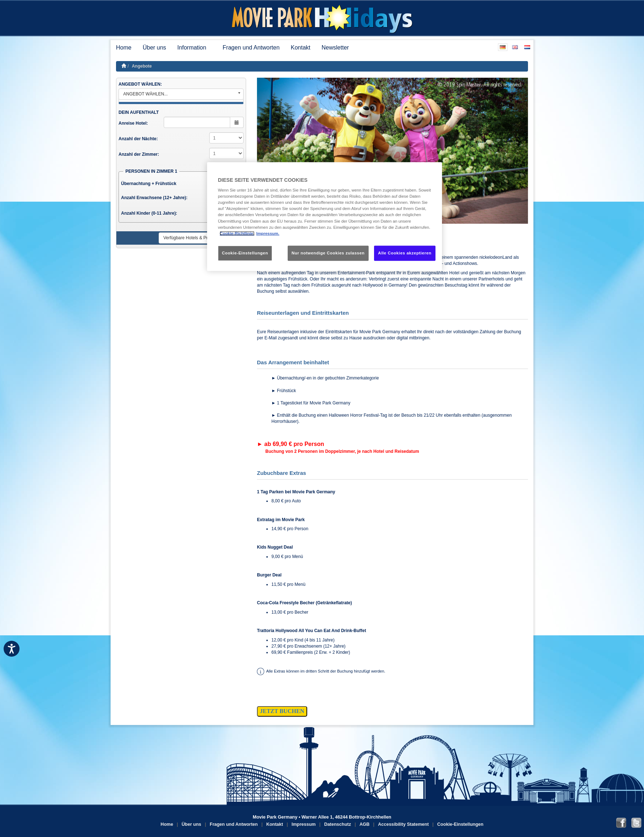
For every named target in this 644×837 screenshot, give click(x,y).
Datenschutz (338, 824)
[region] (325, 216)
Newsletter (335, 48)
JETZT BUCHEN (282, 711)
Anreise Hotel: (133, 123)
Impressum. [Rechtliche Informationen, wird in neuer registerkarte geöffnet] (268, 233)
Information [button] (194, 48)
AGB (365, 824)
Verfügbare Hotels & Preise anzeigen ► (202, 238)
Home (124, 48)
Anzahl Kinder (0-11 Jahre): (149, 213)
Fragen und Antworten (251, 48)
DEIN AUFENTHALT (139, 112)
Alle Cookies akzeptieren (405, 253)
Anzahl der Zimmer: (139, 154)
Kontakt (301, 48)
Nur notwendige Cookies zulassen (328, 253)
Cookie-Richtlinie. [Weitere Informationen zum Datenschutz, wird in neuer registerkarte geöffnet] (237, 233)
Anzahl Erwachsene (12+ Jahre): (154, 198)
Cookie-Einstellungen (460, 824)
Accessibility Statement (403, 824)
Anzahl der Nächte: (138, 139)
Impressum (304, 824)
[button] (277, 151)
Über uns (154, 48)
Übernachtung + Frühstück (149, 184)
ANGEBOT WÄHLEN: (140, 84)
